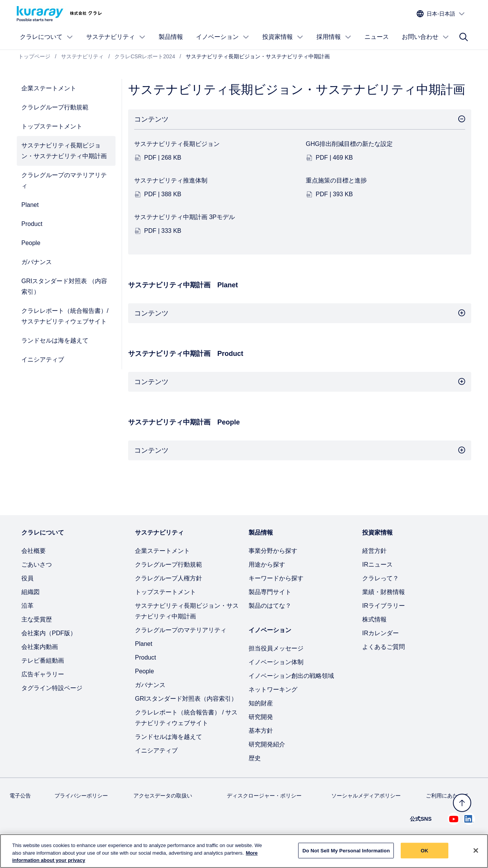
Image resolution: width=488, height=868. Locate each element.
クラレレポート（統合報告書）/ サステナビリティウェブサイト (65, 316)
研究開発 (261, 717)
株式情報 (374, 619)
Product (32, 224)
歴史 (255, 758)
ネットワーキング (273, 689)
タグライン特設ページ (52, 688)
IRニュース (377, 565)
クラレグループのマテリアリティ (64, 180)
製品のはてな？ (270, 606)
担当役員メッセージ (276, 648)
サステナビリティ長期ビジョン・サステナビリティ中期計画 (64, 151)
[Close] (476, 854)
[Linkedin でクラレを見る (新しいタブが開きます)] (469, 819)
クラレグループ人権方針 (169, 578)
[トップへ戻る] (462, 803)
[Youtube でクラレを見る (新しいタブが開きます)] (454, 819)
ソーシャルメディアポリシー (366, 796)
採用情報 (334, 37)
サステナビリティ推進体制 (171, 180)
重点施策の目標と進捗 (336, 180)
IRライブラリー (384, 606)
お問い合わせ (425, 37)
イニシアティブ (43, 360)
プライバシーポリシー (81, 796)
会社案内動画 (40, 647)
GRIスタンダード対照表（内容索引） (186, 699)
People (31, 243)
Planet (30, 205)
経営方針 (374, 551)
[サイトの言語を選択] (441, 14)
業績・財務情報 (384, 592)
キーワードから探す (276, 578)
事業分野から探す (273, 551)
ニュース (377, 37)
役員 (27, 578)
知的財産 (261, 703)
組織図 (30, 592)
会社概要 (34, 551)
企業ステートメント (49, 88)
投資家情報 (283, 37)
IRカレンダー (380, 633)
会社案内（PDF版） (49, 633)
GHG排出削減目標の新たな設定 (349, 144)
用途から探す (267, 565)
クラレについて (47, 37)
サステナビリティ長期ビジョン (177, 144)
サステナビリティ (116, 37)
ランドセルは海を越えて (55, 340)
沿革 (27, 606)
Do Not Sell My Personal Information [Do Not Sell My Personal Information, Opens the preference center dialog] (346, 854)
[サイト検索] (464, 37)
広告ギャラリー (43, 674)
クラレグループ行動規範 (55, 107)
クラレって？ (380, 578)
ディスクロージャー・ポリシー (264, 796)
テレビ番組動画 (43, 661)
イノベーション (223, 37)
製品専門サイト (270, 592)
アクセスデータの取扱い (163, 796)
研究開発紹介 (267, 744)
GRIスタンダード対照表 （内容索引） (64, 286)
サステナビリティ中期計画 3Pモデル (185, 217)
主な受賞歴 (37, 619)
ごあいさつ (37, 565)
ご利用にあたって (447, 796)
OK (425, 854)
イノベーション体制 (276, 662)
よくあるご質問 (384, 647)
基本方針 (261, 731)
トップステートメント (52, 126)
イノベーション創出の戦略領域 (291, 676)
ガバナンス (37, 262)
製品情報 (171, 37)
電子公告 (20, 796)
